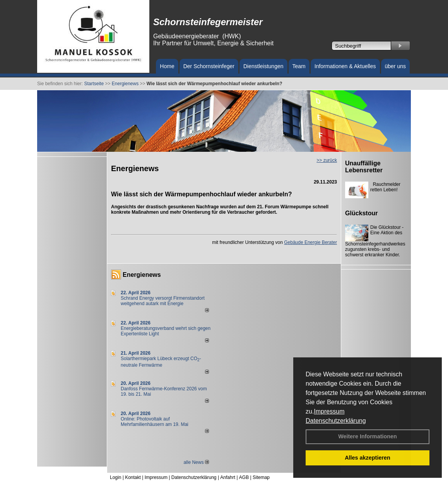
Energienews (142, 275)
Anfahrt (228, 477)
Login (115, 477)
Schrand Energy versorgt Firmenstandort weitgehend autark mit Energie (163, 301)
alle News (196, 462)
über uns (395, 66)
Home (167, 66)
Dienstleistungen (263, 66)
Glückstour (361, 213)
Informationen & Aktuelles (345, 66)
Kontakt (133, 477)
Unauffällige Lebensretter (364, 167)
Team (299, 66)
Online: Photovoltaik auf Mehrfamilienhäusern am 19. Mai (155, 422)
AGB (244, 477)
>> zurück (327, 160)
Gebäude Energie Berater (310, 242)
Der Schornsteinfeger (209, 66)
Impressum (329, 411)
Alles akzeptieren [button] (368, 458)
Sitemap (261, 477)
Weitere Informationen (368, 436)
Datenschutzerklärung (336, 421)
